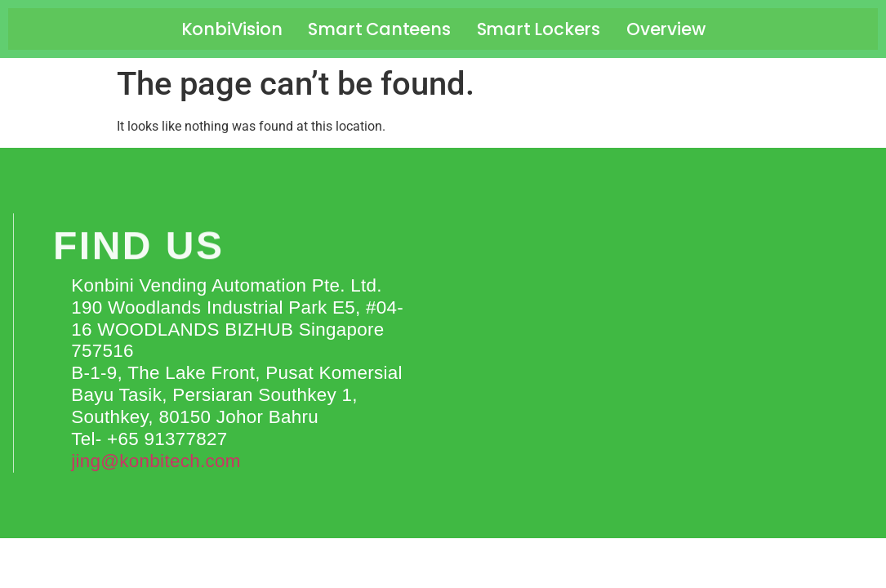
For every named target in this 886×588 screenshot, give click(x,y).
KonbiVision (232, 29)
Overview (666, 29)
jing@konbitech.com (156, 461)
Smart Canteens (379, 29)
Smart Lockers (539, 29)
